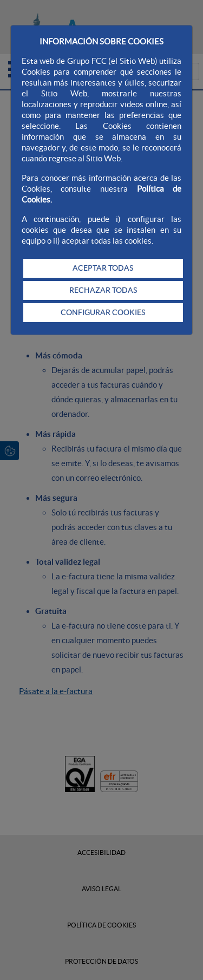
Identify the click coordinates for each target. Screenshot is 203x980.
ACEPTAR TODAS (103, 268)
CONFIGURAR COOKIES (103, 312)
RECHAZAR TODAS (103, 290)
